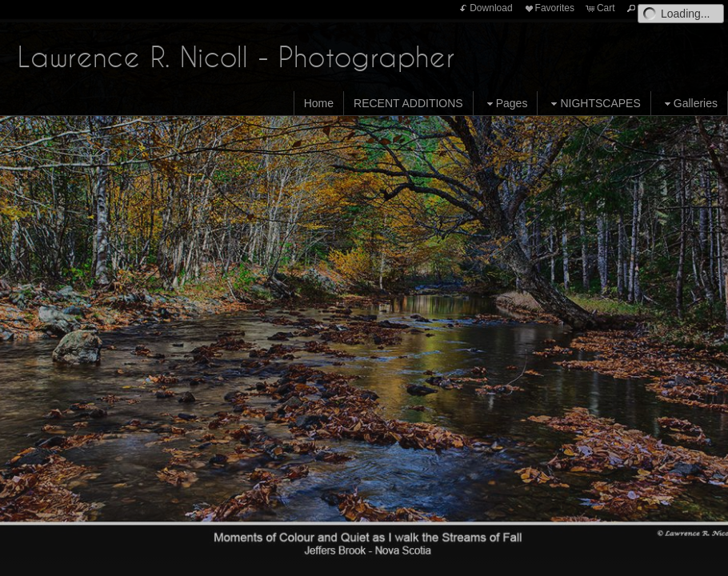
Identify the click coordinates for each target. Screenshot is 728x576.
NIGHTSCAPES (594, 104)
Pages (506, 104)
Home (319, 103)
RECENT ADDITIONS (408, 103)
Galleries (689, 104)
